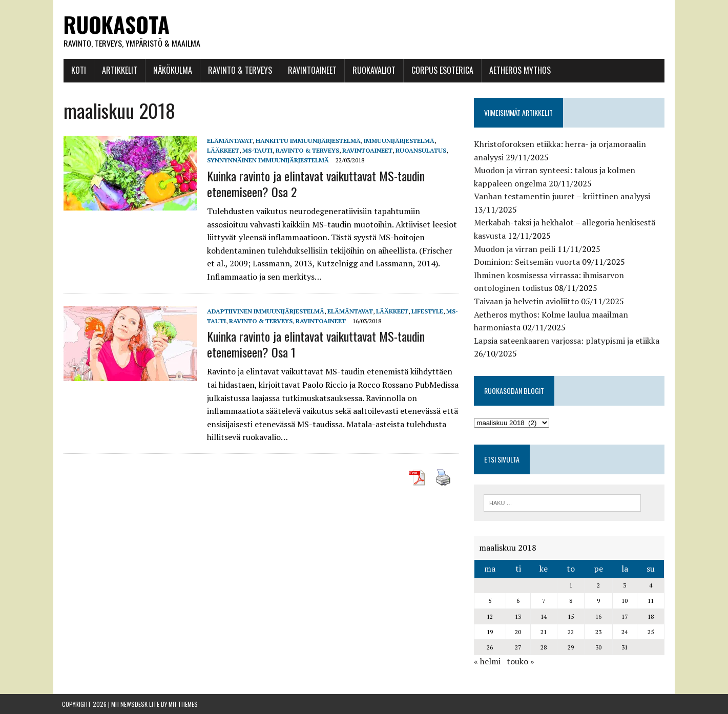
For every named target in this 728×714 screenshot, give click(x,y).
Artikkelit (118, 70)
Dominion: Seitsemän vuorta (528, 262)
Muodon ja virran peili (516, 249)
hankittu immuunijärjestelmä (307, 141)
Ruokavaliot (372, 70)
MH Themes (183, 704)
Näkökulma (171, 70)
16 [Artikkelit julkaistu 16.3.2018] (600, 616)
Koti (77, 70)
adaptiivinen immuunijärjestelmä (264, 311)
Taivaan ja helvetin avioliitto (527, 301)
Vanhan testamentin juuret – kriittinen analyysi (563, 197)
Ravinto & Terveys (238, 70)
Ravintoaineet (311, 70)
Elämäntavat (228, 141)
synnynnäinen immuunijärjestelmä (266, 161)
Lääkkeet (222, 151)
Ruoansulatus (419, 151)
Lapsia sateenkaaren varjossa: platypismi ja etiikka (568, 341)
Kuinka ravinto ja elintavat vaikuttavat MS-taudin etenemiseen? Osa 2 (314, 184)
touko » (522, 662)
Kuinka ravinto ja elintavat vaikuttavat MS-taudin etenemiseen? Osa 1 (314, 344)
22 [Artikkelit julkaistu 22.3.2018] (572, 632)
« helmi (488, 662)
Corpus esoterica (441, 70)
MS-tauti (256, 151)
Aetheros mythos (518, 70)
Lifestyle (426, 311)
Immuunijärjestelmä (398, 141)
